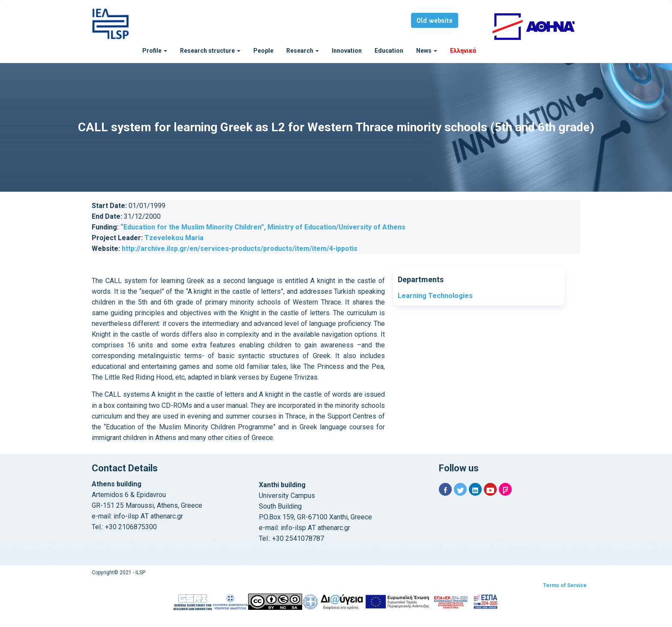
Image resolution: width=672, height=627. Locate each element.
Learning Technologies (435, 296)
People (263, 51)
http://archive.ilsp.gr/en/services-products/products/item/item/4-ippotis (240, 249)
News (427, 51)
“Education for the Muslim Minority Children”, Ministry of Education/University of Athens (263, 227)
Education (389, 51)
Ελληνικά (463, 51)
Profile (155, 51)
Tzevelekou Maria (174, 238)
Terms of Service (565, 585)
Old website (435, 21)
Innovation (347, 51)
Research (303, 51)
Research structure (210, 51)
